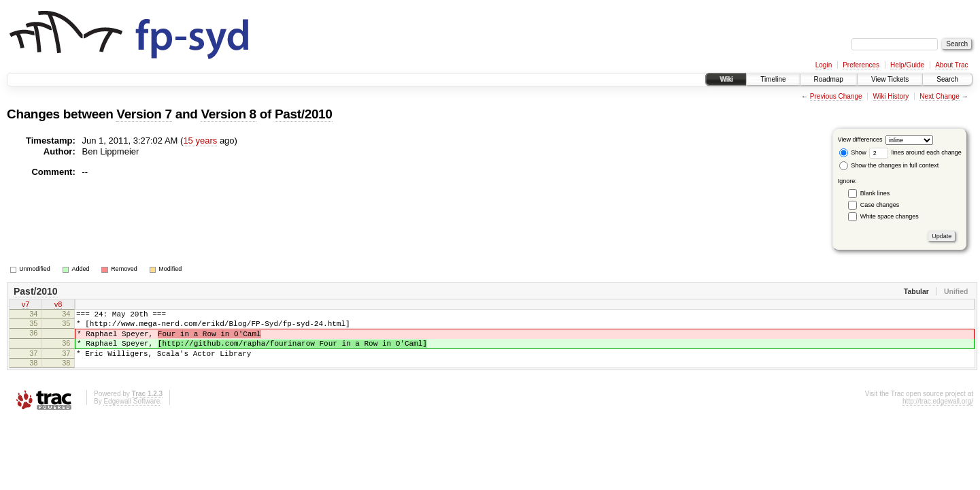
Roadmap (829, 79)
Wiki (726, 79)
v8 (58, 306)
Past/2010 (304, 114)
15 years (200, 141)
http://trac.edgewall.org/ (938, 413)
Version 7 (144, 114)
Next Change (939, 96)
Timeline (773, 79)
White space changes (890, 216)
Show (853, 152)
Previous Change (836, 96)
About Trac (951, 65)
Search (947, 79)
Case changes (880, 205)
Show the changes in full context (889, 165)
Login (824, 65)
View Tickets (890, 79)
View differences (860, 140)
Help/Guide (907, 65)
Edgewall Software (132, 413)
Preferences (861, 65)
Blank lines (875, 193)
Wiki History (891, 96)
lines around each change (915, 152)
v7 (26, 306)
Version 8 (228, 114)
